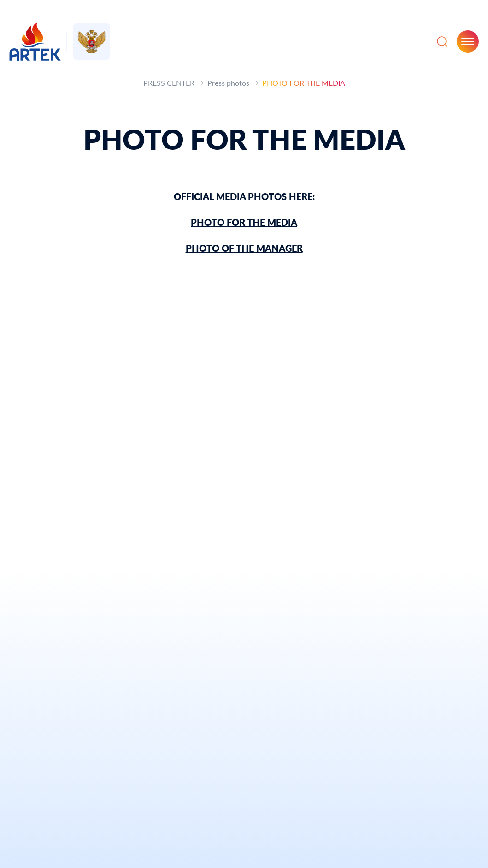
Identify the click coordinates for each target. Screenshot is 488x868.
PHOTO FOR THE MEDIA (244, 222)
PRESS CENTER (169, 83)
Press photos (228, 83)
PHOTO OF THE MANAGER (244, 248)
